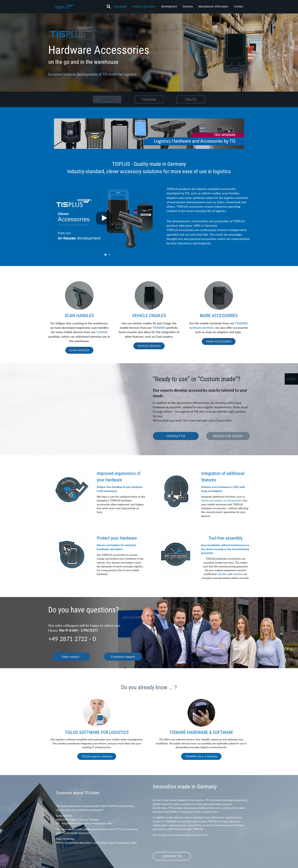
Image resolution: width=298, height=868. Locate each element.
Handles (222, 574)
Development (169, 6)
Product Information (144, 6)
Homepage (120, 6)
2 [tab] (109, 255)
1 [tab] (105, 255)
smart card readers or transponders (222, 500)
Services (188, 6)
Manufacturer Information (213, 6)
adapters (238, 574)
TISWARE (102, 332)
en (288, 379)
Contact (239, 6)
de (294, 379)
